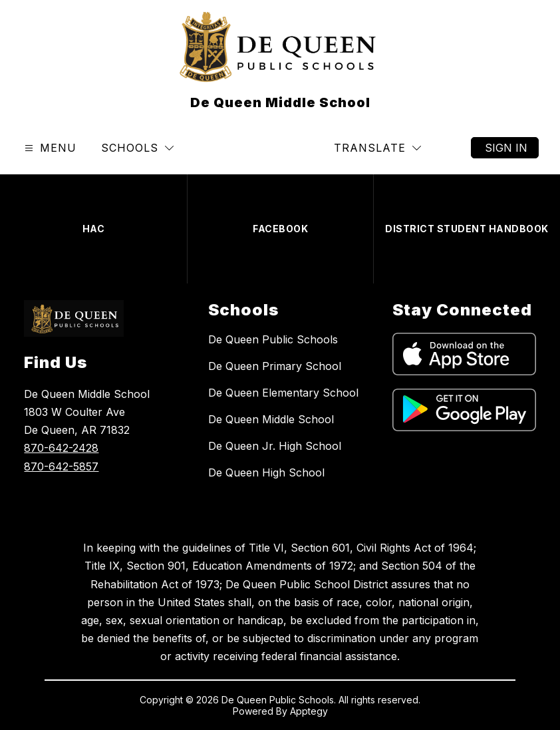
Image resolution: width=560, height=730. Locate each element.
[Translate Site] (377, 148)
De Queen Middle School (271, 419)
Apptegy (309, 711)
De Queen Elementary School (283, 393)
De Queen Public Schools (273, 339)
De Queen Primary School (275, 366)
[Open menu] (49, 148)
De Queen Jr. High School (275, 446)
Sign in (506, 148)
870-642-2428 (61, 448)
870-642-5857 (61, 466)
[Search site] (450, 148)
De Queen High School (266, 472)
